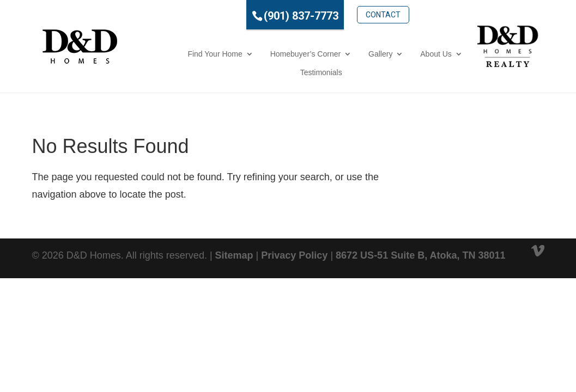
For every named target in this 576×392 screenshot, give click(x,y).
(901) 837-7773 (265, 16)
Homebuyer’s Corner (236, 54)
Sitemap (234, 237)
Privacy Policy (294, 237)
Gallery (311, 54)
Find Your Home (145, 54)
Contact (347, 15)
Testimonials (431, 54)
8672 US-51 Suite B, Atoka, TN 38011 (420, 237)
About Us (366, 54)
